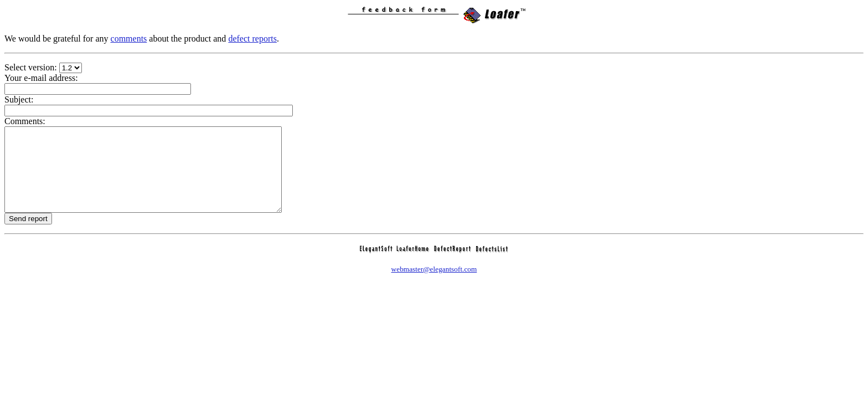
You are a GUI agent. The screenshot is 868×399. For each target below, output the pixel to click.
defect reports (252, 39)
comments (129, 39)
